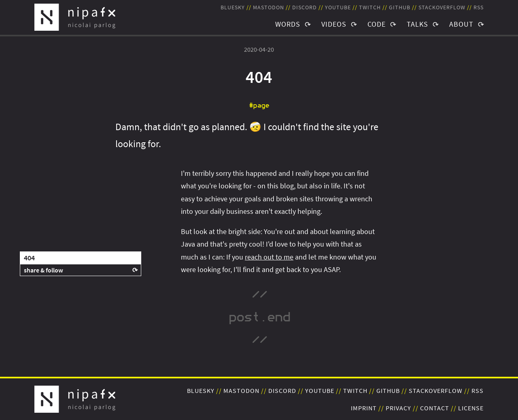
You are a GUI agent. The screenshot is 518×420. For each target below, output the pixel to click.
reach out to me (269, 257)
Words (288, 24)
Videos (334, 24)
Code (377, 24)
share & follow (44, 270)
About (461, 24)
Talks (417, 24)
